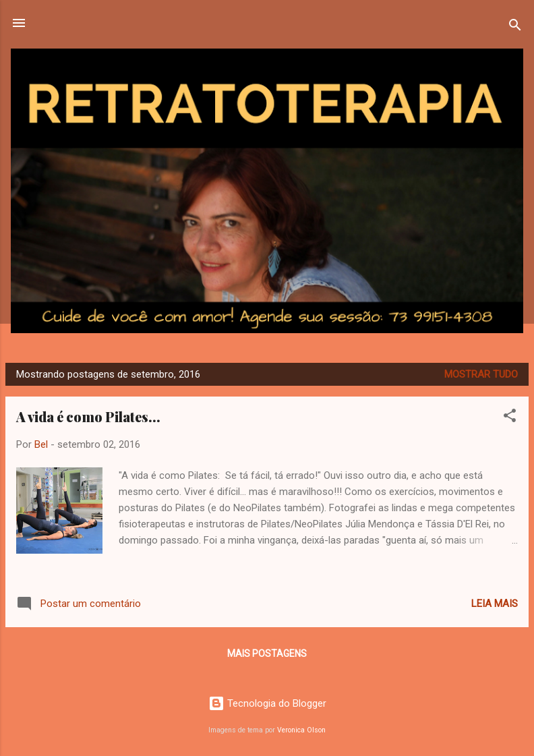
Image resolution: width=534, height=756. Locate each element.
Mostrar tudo (481, 374)
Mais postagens (267, 653)
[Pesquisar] (515, 27)
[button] (510, 418)
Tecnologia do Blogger (267, 703)
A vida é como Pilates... (88, 416)
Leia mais (495, 604)
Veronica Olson (301, 730)
